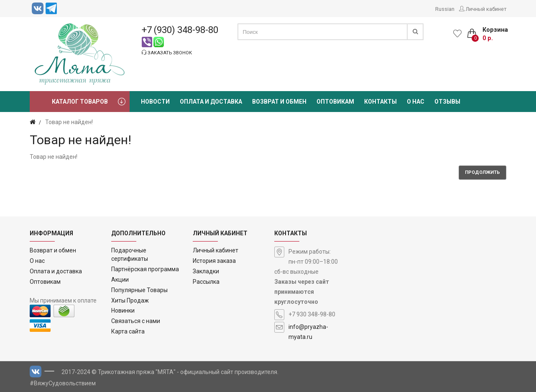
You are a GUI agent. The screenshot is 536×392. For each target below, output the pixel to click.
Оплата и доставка (56, 271)
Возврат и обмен (53, 250)
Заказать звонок (167, 53)
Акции (120, 280)
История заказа (214, 261)
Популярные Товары (139, 290)
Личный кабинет (216, 250)
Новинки (123, 311)
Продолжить (482, 172)
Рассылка (206, 282)
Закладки (206, 271)
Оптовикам (45, 282)
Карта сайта (128, 331)
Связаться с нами (136, 321)
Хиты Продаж (130, 300)
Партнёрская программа (145, 269)
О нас (37, 261)
